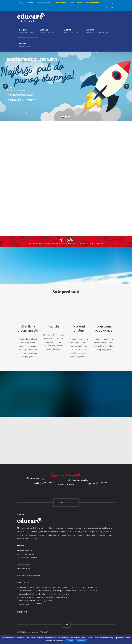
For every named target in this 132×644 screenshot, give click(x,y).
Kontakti (25, 45)
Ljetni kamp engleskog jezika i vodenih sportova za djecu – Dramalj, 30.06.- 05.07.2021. (53, 591)
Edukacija (48, 31)
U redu (70, 641)
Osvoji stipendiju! (44, 3)
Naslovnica (26, 31)
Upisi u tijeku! (24, 604)
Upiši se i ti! (66, 503)
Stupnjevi (97, 31)
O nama (30, 3)
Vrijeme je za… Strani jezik (29, 601)
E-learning (71, 31)
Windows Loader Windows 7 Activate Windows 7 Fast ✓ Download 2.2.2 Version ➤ (51, 587)
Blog (21, 3)
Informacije (82, 641)
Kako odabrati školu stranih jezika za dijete (36, 594)
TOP (66, 625)
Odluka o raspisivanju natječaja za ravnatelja (36, 597)
